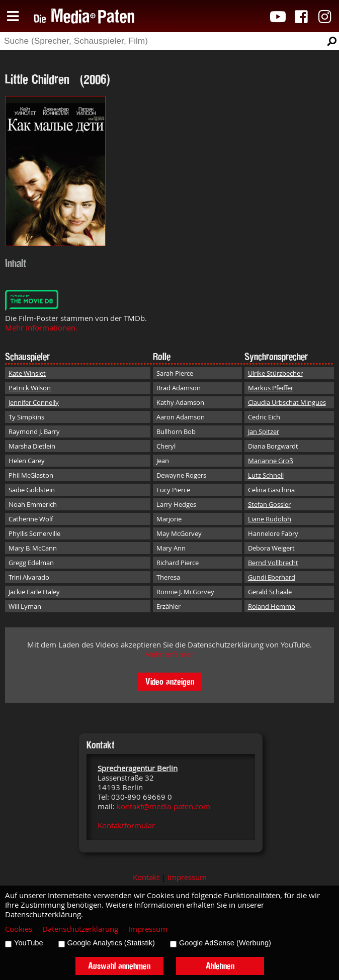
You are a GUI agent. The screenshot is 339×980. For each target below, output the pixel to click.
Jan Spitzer (264, 431)
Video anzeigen (170, 681)
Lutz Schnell (266, 475)
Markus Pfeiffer (271, 388)
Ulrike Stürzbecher (275, 373)
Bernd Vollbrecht (273, 563)
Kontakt (146, 877)
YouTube (29, 943)
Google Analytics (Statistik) (111, 943)
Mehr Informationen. (41, 328)
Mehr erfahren (169, 654)
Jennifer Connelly (34, 402)
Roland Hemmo (272, 606)
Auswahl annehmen (119, 966)
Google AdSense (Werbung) (225, 943)
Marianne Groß (271, 461)
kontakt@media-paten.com (163, 806)
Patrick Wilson (30, 388)
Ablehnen (220, 966)
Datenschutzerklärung (80, 929)
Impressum (187, 877)
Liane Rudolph (270, 519)
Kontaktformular (126, 826)
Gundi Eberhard (272, 577)
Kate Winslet (27, 373)
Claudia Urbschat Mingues (287, 402)
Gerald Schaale (270, 592)
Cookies (19, 929)
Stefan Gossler (269, 504)
